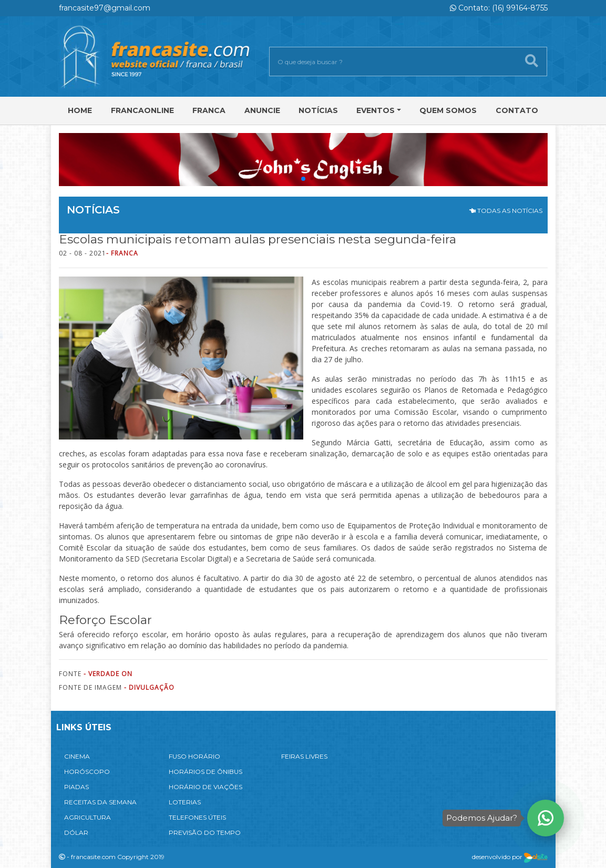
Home (80, 110)
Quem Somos (448, 110)
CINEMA (77, 756)
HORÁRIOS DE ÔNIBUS (206, 772)
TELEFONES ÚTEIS (197, 817)
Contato (517, 110)
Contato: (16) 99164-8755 (499, 8)
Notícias (318, 110)
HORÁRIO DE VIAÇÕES (206, 787)
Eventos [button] (376, 110)
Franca (209, 110)
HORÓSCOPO (87, 772)
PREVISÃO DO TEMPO (205, 833)
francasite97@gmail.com (105, 8)
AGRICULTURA (88, 817)
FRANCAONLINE (142, 110)
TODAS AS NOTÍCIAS (506, 211)
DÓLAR (76, 833)
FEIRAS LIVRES (304, 756)
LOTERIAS (185, 802)
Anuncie (262, 110)
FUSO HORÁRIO (194, 756)
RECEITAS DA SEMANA (100, 802)
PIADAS (76, 787)
